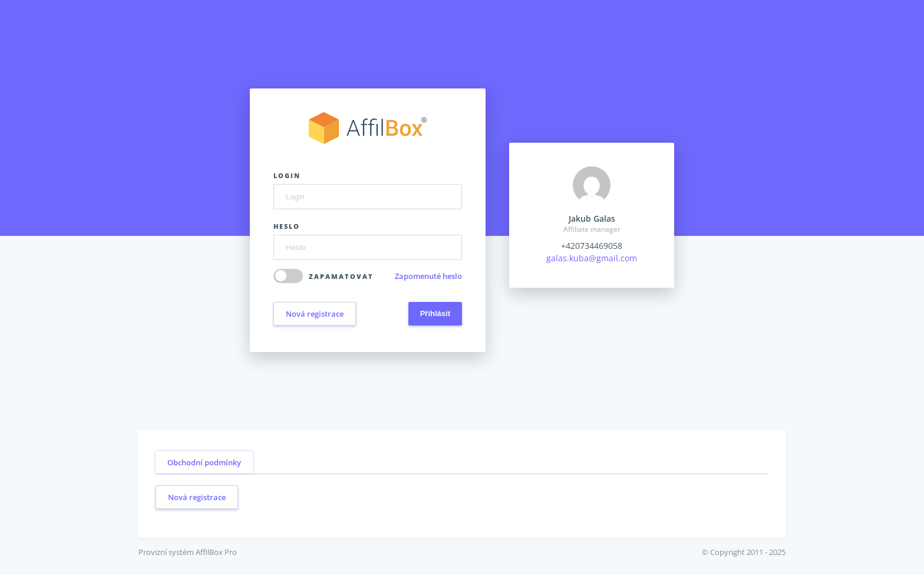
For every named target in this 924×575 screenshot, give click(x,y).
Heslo (287, 226)
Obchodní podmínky (204, 462)
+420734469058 (592, 246)
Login (287, 175)
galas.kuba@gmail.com (592, 258)
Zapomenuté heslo (428, 276)
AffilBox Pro (216, 552)
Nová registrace (315, 314)
